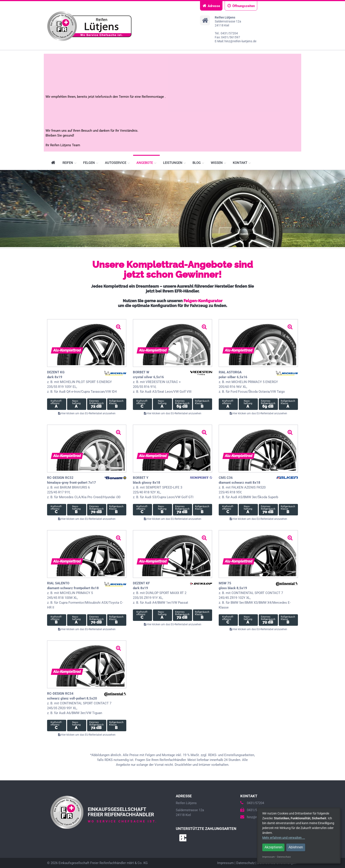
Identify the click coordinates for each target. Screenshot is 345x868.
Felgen (91, 163)
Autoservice (117, 163)
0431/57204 (252, 803)
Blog (198, 163)
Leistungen (174, 163)
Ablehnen (296, 847)
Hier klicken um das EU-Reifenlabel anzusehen (87, 413)
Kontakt (242, 163)
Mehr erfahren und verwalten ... (284, 838)
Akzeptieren (273, 847)
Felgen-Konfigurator (203, 301)
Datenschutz (245, 863)
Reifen (70, 163)
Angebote (146, 163)
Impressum (225, 863)
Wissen (218, 163)
